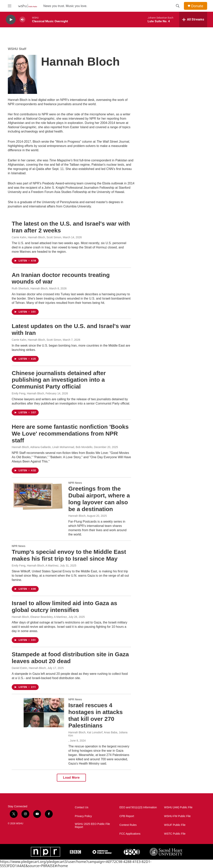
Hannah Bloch (77, 516)
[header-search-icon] (178, 6)
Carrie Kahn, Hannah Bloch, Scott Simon (37, 237)
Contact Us (82, 807)
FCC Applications (130, 834)
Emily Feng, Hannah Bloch (28, 393)
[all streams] (193, 20)
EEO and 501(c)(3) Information (138, 807)
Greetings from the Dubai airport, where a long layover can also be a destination (99, 499)
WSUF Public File (175, 825)
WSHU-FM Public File (177, 816)
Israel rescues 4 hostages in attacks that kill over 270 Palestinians (95, 715)
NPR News (75, 483)
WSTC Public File (175, 834)
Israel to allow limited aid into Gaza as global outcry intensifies (64, 607)
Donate (197, 6)
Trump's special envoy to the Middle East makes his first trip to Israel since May (69, 555)
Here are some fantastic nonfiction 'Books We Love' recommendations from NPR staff (70, 434)
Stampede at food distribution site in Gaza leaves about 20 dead (70, 658)
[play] (11, 20)
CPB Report (127, 816)
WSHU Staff (17, 49)
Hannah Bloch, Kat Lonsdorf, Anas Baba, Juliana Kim (98, 734)
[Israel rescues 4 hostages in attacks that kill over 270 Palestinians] (38, 713)
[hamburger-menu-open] (10, 6)
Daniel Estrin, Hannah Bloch (29, 668)
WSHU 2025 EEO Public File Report (92, 826)
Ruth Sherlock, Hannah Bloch (30, 288)
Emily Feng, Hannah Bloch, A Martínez (35, 566)
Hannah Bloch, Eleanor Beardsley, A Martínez (39, 617)
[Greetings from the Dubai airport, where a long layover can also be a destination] (38, 496)
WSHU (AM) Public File (178, 807)
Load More (71, 778)
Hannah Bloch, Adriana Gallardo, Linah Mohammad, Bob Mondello (52, 447)
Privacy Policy (83, 816)
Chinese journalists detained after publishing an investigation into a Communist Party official (59, 380)
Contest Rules (128, 825)
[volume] (22, 20)
